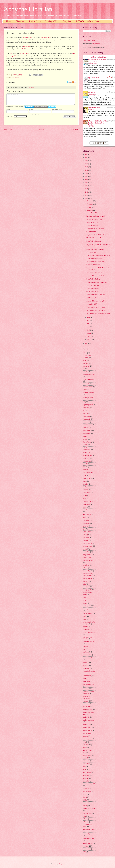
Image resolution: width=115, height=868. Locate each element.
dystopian (86, 490)
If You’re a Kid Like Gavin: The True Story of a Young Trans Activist (97, 123)
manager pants (87, 590)
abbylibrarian (96, 44)
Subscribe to (17, 116)
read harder (86, 704)
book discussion (88, 425)
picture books (87, 676)
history (85, 549)
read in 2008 (86, 707)
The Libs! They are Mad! (94, 238)
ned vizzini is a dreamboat (87, 638)
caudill (85, 439)
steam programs (87, 772)
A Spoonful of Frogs (94, 108)
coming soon (87, 452)
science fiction (87, 755)
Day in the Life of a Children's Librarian (98, 235)
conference (86, 458)
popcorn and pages (88, 684)
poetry (85, 679)
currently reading (88, 473)
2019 (87, 164)
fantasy (85, 507)
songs (84, 767)
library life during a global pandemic (89, 575)
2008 (87, 198)
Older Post (74, 129)
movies (85, 616)
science (85, 748)
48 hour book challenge (87, 357)
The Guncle (91, 92)
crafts (84, 467)
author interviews (88, 387)
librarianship (87, 571)
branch (85, 436)
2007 (87, 343)
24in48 (85, 353)
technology (86, 789)
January (89, 339)
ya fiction (86, 846)
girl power (86, 523)
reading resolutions (88, 720)
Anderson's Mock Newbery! (95, 259)
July (88, 321)
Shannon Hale (24, 54)
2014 (87, 180)
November (90, 204)
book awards (87, 419)
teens (84, 794)
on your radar (87, 655)
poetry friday (87, 681)
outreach (85, 662)
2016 (87, 173)
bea (84, 402)
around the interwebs (89, 375)
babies (85, 390)
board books (86, 416)
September (90, 210)
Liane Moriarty (93, 79)
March (89, 333)
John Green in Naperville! (94, 273)
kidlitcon (85, 568)
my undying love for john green (89, 623)
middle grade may (88, 609)
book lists (86, 428)
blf (84, 410)
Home (9, 21)
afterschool (86, 366)
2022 (87, 154)
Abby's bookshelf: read (99, 57)
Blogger (61, 864)
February (90, 336)
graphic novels (87, 532)
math (84, 597)
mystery (85, 627)
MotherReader (27, 38)
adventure (86, 363)
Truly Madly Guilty (94, 77)
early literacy (87, 493)
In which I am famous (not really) (96, 216)
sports (85, 769)
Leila (24, 49)
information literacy (89, 560)
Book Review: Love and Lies (95, 249)
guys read (86, 540)
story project (86, 775)
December (90, 201)
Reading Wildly (52, 21)
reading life (86, 717)
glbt (84, 529)
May (88, 327)
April (89, 330)
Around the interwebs (93, 288)
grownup (85, 535)
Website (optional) (57, 109)
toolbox (85, 803)
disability (86, 484)
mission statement (88, 613)
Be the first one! (31, 87)
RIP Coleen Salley (92, 252)
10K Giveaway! (91, 298)
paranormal (86, 668)
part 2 (14, 56)
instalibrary (86, 565)
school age (86, 745)
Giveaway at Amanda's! (93, 265)
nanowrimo (86, 630)
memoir (85, 603)
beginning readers (88, 405)
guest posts (86, 538)
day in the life (87, 478)
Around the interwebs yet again (96, 307)
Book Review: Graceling (94, 241)
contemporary (87, 461)
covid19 (85, 464)
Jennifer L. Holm (93, 64)
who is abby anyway (89, 834)
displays (85, 487)
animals (85, 372)
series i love (86, 764)
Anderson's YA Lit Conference (95, 229)
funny (85, 517)
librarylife (86, 581)
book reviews (87, 431)
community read (88, 455)
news (84, 649)
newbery (85, 646)
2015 (87, 176)
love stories (86, 587)
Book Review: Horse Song (94, 219)
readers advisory (88, 710)
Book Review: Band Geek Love (96, 295)
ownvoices (86, 665)
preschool (86, 689)
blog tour (85, 413)
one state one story (88, 658)
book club (86, 422)
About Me (20, 21)
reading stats (86, 725)
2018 (87, 167)
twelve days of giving (89, 809)
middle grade (87, 606)
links (13, 78)
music (85, 619)
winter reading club (88, 839)
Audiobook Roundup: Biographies (96, 282)
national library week (89, 632)
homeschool (86, 552)
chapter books (87, 442)
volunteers (86, 822)
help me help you (88, 543)
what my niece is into (89, 829)
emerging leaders (88, 501)
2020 (87, 161)
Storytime (67, 21)
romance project (88, 739)
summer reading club (89, 784)
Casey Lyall (92, 109)
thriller (85, 800)
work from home (88, 843)
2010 (87, 192)
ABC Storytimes (46, 38)
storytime (17, 78)
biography (86, 408)
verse (84, 816)
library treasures (88, 578)
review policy (87, 733)
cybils (85, 475)
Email (31, 109)
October (89, 207)
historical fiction (88, 546)
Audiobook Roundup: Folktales (96, 276)
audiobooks (86, 384)
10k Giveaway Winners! (93, 285)
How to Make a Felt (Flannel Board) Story (99, 255)
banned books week (89, 393)
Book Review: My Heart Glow (95, 262)
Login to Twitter (52, 107)
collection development (87, 449)
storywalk (86, 781)
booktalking (86, 433)
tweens (85, 806)
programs (86, 701)
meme (85, 600)
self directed (86, 761)
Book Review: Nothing (93, 279)
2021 (87, 158)
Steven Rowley (93, 94)
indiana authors (87, 558)
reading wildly (87, 728)
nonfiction (86, 652)
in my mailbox (87, 555)
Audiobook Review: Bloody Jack (96, 301)
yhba (84, 852)
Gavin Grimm (92, 127)
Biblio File (26, 47)
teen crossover (87, 791)
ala (84, 369)
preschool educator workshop (88, 693)
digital (85, 481)
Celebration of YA (92, 304)
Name (8, 109)
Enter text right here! (41, 99)
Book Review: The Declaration (95, 310)
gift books (86, 520)
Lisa (11, 54)
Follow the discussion (74, 82)
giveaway (86, 526)
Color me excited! (92, 232)
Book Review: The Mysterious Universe (98, 313)
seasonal (85, 758)
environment (87, 504)
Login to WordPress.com (41, 107)
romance (85, 736)
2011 (87, 189)
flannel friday (87, 514)
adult (84, 360)
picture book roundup (89, 671)
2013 (87, 183)
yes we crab (86, 849)
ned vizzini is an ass (89, 642)
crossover (86, 470)
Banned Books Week (92, 213)
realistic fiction (87, 730)
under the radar (87, 813)
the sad (85, 797)
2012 (87, 186)
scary (84, 742)
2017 (87, 170)
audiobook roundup (89, 379)
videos (85, 819)
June (88, 324)
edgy (84, 498)
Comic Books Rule (92, 292)
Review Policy (35, 21)
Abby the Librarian (28, 9)
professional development (87, 697)
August (89, 317)
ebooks (85, 495)
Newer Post (8, 129)
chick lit (85, 445)
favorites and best (88, 510)
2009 (87, 195)
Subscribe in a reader (89, 40)
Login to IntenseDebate (29, 107)
